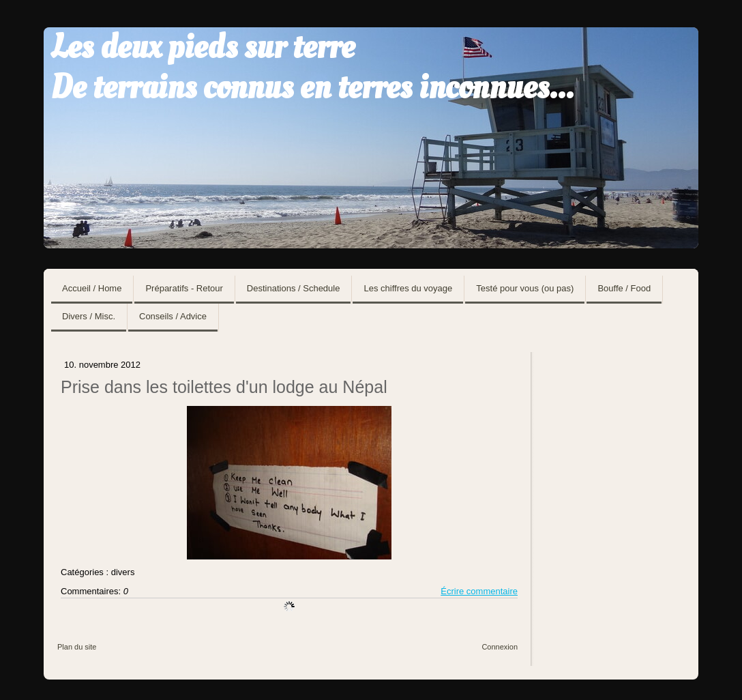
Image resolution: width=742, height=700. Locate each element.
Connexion (500, 647)
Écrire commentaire (479, 591)
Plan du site (77, 647)
